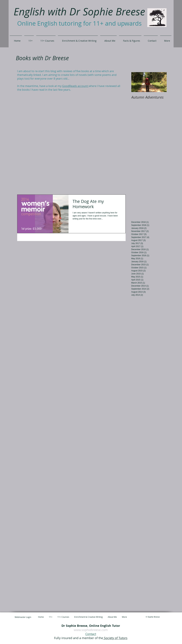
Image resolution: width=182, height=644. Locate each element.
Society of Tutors (115, 638)
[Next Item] (161, 82)
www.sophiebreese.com (91, 630)
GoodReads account (75, 86)
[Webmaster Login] (23, 617)
